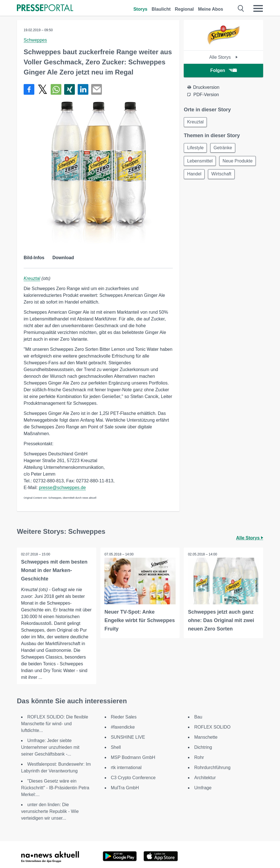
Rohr (199, 757)
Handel (195, 175)
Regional (184, 9)
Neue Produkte (239, 162)
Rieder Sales (124, 717)
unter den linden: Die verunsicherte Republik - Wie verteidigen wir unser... (50, 811)
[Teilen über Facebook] (29, 89)
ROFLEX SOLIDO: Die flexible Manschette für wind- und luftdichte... (55, 724)
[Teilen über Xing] (70, 89)
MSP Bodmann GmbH (133, 757)
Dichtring (203, 747)
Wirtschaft (222, 175)
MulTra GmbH (125, 788)
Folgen (223, 70)
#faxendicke (123, 727)
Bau (198, 717)
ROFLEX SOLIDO (212, 727)
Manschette (206, 737)
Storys (140, 9)
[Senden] (97, 89)
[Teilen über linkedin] (83, 89)
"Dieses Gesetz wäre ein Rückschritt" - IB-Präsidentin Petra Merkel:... (55, 788)
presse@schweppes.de (62, 488)
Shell (116, 747)
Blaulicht (161, 9)
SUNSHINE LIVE (128, 737)
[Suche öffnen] (241, 8)
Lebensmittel (200, 162)
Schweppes (35, 40)
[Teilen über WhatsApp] (56, 89)
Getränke (224, 148)
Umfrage (203, 788)
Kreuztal (32, 278)
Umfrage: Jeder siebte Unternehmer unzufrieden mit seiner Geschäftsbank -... (50, 747)
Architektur (205, 778)
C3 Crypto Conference (133, 778)
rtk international (126, 768)
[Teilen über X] (42, 89)
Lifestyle (196, 148)
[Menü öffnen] (258, 8)
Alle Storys (224, 57)
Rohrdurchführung (212, 768)
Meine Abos (211, 9)
